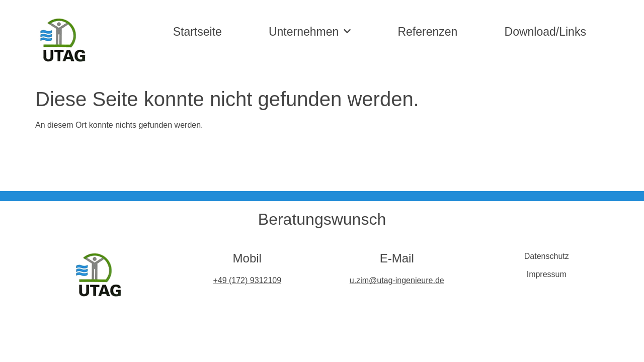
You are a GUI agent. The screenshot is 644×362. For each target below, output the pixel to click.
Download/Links (545, 32)
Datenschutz (547, 256)
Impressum (547, 274)
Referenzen (427, 32)
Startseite (197, 32)
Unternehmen (310, 31)
